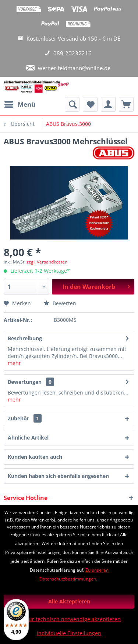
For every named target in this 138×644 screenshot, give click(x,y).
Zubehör (25, 418)
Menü (20, 104)
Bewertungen (25, 382)
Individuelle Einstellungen (69, 633)
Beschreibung (25, 338)
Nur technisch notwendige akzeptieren (73, 619)
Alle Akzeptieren (69, 601)
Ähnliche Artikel (28, 438)
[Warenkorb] (126, 104)
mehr (14, 363)
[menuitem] (20, 104)
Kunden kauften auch (35, 457)
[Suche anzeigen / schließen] (72, 104)
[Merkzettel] (90, 104)
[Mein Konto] (108, 104)
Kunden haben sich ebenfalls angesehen (58, 476)
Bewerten (60, 303)
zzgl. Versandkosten (47, 262)
